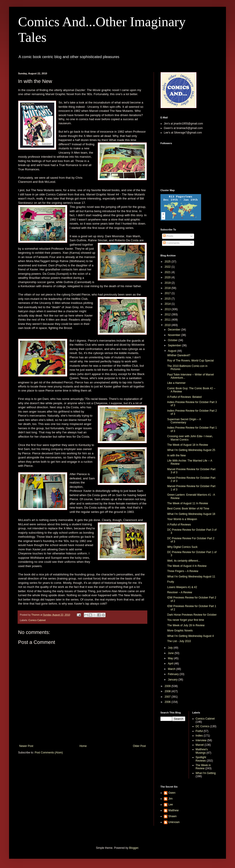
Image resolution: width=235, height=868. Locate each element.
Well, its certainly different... (184, 561)
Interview (201, 740)
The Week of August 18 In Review (188, 445)
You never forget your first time (186, 620)
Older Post (139, 746)
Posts (168, 236)
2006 (168, 702)
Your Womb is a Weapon (182, 519)
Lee (171, 805)
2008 (168, 691)
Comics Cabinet (37, 620)
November (175, 335)
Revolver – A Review (180, 592)
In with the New (176, 455)
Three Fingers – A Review (183, 571)
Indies (199, 736)
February (174, 674)
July (171, 648)
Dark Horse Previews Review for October (192, 615)
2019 (168, 283)
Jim (170, 799)
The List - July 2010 (179, 641)
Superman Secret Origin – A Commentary (184, 421)
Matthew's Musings (202, 751)
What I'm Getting (206, 773)
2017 (168, 293)
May (171, 658)
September (175, 345)
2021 (168, 272)
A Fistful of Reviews (179, 525)
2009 (168, 686)
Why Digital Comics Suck (182, 547)
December (175, 330)
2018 (168, 288)
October (173, 340)
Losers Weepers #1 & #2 (182, 587)
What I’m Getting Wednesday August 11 (191, 577)
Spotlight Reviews (201, 759)
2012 (168, 314)
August (173, 351)
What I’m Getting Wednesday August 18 (191, 514)
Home (83, 746)
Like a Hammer (176, 383)
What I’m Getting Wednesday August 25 (191, 450)
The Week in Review (203, 767)
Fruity (171, 582)
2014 (168, 304)
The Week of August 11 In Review (188, 503)
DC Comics (203, 726)
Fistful (199, 731)
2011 (168, 320)
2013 (168, 309)
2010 (168, 325)
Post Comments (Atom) (49, 753)
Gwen (172, 793)
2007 (168, 697)
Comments (171, 243)
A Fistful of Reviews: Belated (184, 397)
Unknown (174, 822)
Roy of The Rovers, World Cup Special (190, 361)
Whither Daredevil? (179, 355)
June (171, 653)
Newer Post (26, 746)
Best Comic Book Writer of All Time (188, 509)
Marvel (200, 745)
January (173, 680)
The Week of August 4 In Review (187, 566)
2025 (168, 262)
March (172, 669)
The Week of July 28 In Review (186, 625)
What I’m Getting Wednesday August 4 (190, 636)
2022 (168, 267)
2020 (168, 277)
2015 (168, 299)
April (171, 664)
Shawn (173, 816)
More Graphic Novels (180, 631)
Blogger (134, 848)
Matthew (173, 810)
